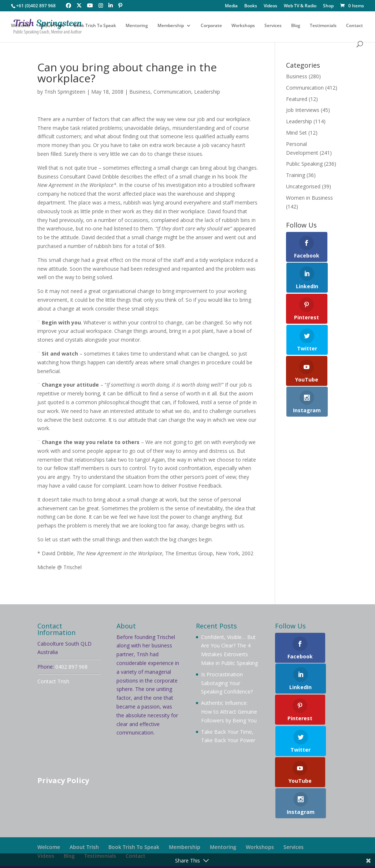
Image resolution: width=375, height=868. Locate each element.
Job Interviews (303, 110)
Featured (297, 99)
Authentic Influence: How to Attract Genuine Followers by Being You (229, 712)
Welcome (21, 27)
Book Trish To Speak (95, 27)
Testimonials (323, 27)
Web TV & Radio (300, 6)
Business (140, 92)
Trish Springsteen (65, 92)
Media (231, 6)
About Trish (52, 27)
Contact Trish (53, 681)
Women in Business (309, 198)
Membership (171, 27)
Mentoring (137, 27)
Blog (296, 27)
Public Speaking (304, 164)
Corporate (211, 27)
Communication (172, 92)
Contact (354, 27)
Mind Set (296, 133)
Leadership (207, 92)
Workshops (243, 27)
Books (251, 6)
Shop (328, 6)
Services (273, 27)
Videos (270, 6)
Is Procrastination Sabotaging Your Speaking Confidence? (227, 683)
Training (296, 175)
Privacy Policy (63, 780)
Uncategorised (303, 186)
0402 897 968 (71, 667)
